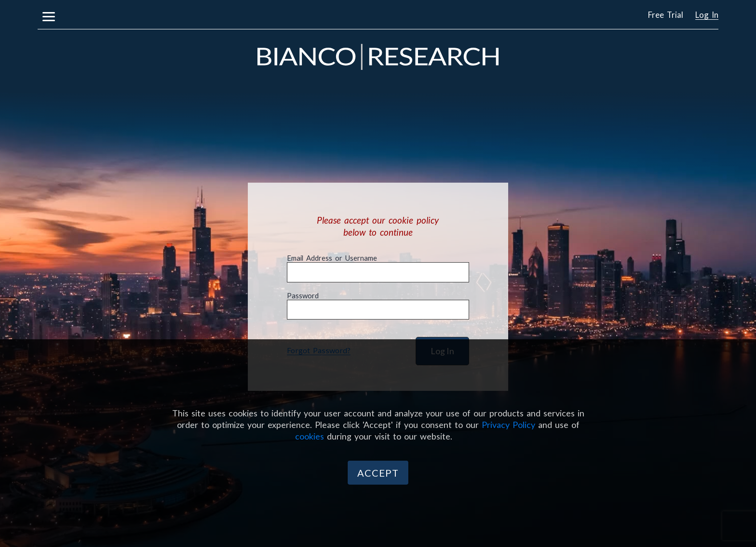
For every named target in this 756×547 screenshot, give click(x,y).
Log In (707, 15)
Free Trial (666, 15)
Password (303, 296)
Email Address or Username (332, 258)
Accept (378, 473)
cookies (310, 436)
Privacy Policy (508, 424)
